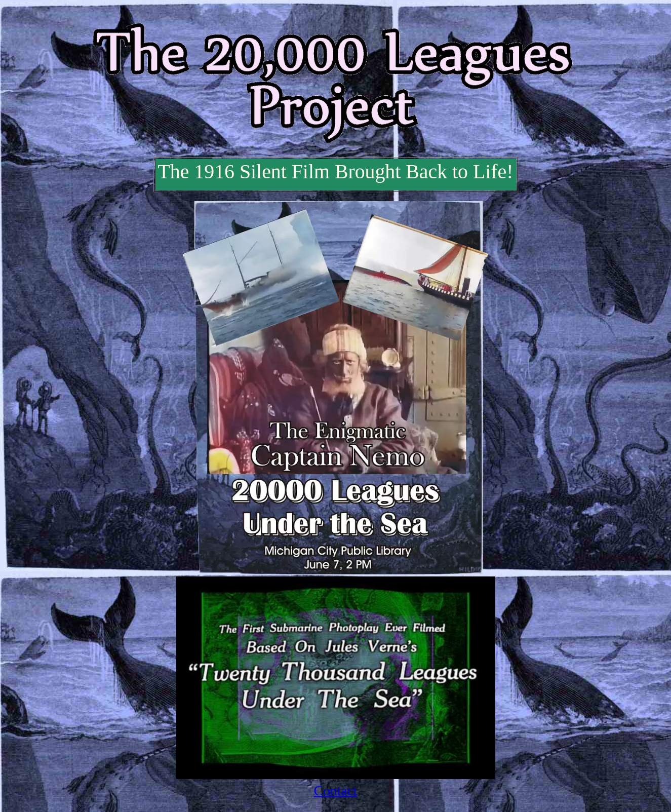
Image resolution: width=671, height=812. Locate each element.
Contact (336, 790)
